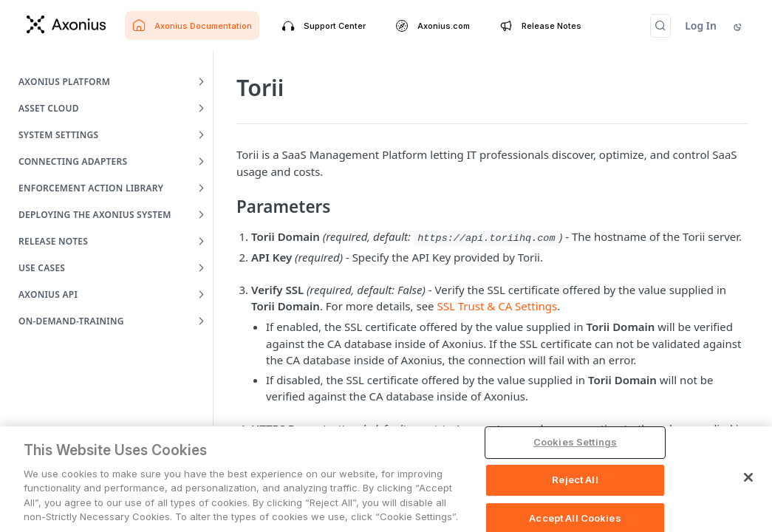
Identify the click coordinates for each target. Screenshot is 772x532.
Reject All (575, 480)
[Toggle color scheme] (739, 26)
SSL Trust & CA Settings (497, 306)
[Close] (748, 478)
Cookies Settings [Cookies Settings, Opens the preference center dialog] (575, 443)
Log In (701, 25)
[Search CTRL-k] (660, 26)
